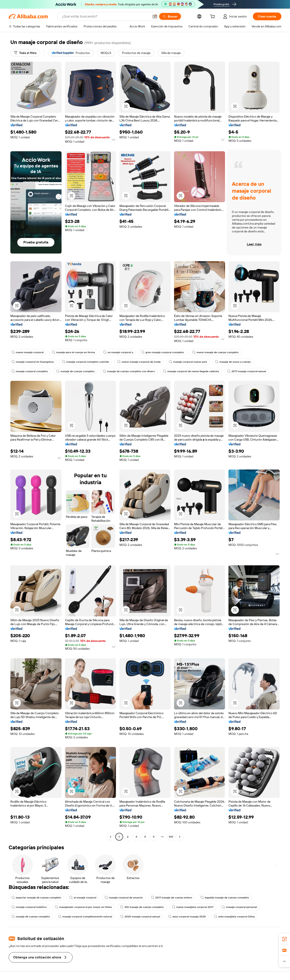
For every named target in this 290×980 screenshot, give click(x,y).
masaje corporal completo (30, 371)
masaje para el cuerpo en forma (73, 352)
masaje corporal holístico (29, 907)
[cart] (213, 17)
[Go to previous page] (111, 837)
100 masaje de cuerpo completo (142, 907)
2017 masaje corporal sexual (247, 371)
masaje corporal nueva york (188, 362)
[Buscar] (170, 16)
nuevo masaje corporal (28, 352)
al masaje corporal (83, 898)
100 (171, 837)
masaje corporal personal (239, 907)
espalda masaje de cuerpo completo (225, 898)
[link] (284, 939)
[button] (155, 16)
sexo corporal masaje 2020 (187, 917)
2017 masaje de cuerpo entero (172, 898)
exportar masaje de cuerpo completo (36, 898)
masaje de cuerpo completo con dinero (129, 371)
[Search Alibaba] (105, 16)
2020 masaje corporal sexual (140, 917)
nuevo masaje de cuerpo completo (215, 352)
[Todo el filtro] (25, 53)
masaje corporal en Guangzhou (33, 362)
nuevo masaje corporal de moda (139, 362)
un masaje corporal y (118, 352)
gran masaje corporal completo (163, 352)
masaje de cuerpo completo (75, 371)
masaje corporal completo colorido (86, 362)
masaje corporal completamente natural (85, 917)
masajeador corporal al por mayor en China (83, 907)
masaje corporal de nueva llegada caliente (191, 371)
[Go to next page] (180, 837)
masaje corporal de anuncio (124, 898)
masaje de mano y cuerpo (233, 362)
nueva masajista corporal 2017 (193, 907)
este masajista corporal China (234, 917)
